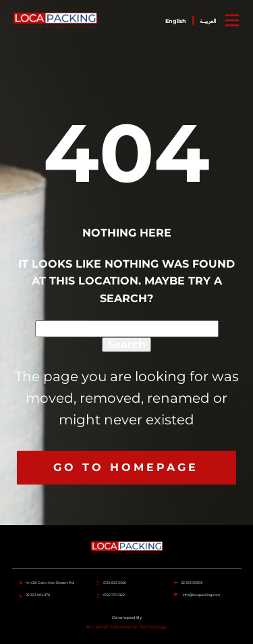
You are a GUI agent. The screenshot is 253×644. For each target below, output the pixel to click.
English (176, 21)
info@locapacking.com (201, 595)
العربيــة (208, 21)
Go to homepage (126, 467)
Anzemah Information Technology (127, 627)
